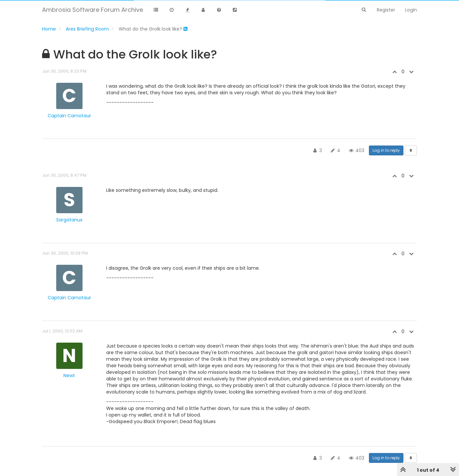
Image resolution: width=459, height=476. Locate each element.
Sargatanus (69, 220)
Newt (69, 375)
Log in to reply (386, 150)
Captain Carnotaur (69, 116)
